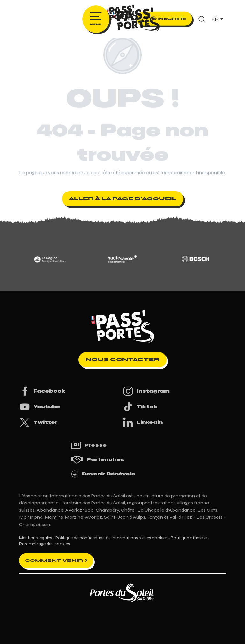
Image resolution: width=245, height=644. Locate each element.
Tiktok (140, 407)
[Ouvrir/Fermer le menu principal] (96, 19)
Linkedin (143, 422)
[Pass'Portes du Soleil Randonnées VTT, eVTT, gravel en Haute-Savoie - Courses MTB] (122, 14)
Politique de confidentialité (82, 538)
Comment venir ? (56, 561)
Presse (89, 445)
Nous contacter (122, 360)
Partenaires (98, 460)
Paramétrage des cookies (45, 544)
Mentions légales (36, 538)
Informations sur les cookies (139, 538)
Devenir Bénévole (103, 474)
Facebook (42, 391)
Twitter (38, 422)
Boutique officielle (189, 538)
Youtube (40, 407)
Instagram (146, 391)
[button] (202, 19)
